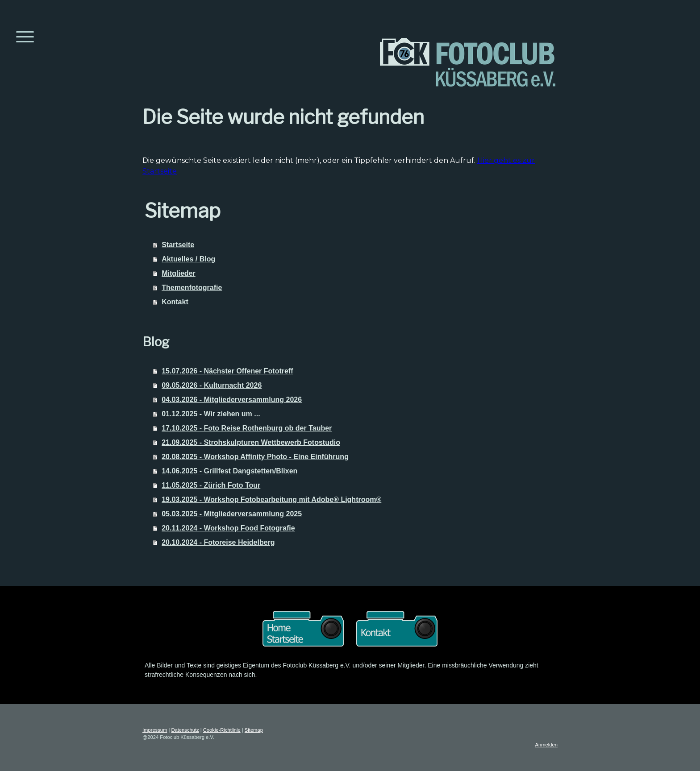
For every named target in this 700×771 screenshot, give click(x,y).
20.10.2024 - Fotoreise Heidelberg (218, 542)
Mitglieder (179, 273)
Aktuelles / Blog (188, 259)
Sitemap (254, 730)
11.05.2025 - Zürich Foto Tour (211, 485)
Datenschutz (185, 730)
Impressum (155, 730)
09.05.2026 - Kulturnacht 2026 (212, 385)
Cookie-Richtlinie (222, 730)
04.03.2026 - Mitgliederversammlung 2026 (232, 400)
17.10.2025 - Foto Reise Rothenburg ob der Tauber (247, 428)
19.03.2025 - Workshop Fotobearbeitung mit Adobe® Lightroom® (271, 499)
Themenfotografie (192, 288)
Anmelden (546, 745)
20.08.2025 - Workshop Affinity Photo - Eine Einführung (255, 457)
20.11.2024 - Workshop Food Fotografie (228, 528)
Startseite (178, 245)
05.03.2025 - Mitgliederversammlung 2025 (232, 514)
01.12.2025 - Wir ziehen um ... (211, 414)
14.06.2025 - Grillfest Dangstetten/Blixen (229, 471)
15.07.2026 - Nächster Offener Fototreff (227, 371)
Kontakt (175, 302)
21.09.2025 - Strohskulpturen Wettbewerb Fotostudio (251, 442)
